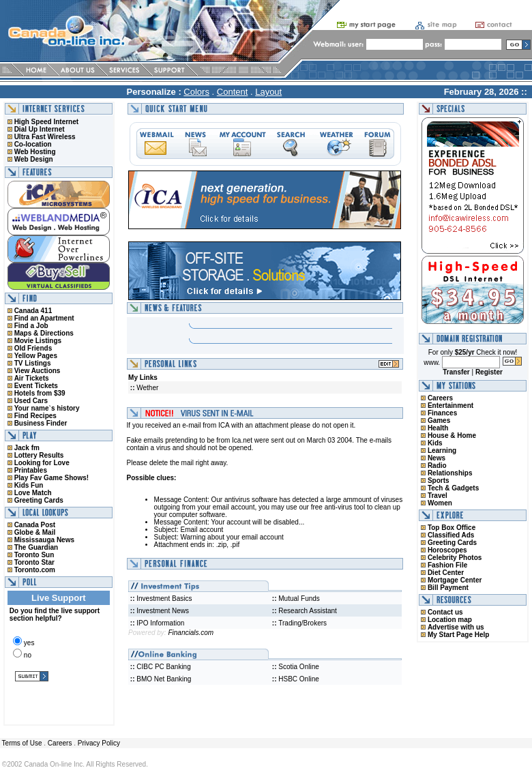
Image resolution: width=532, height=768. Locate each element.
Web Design (34, 159)
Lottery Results (39, 455)
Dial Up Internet (40, 129)
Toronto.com (35, 570)
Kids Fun (29, 485)
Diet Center (446, 573)
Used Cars (31, 401)
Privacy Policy (99, 743)
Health (438, 428)
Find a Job (31, 326)
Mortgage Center (455, 580)
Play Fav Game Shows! (52, 478)
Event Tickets (36, 386)
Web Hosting (35, 152)
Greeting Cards (39, 500)
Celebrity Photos (455, 558)
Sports (439, 481)
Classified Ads (451, 535)
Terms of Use (21, 743)
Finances (442, 413)
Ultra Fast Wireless (45, 137)
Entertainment (450, 405)
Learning (442, 451)
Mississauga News (44, 540)
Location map (450, 620)
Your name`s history (47, 408)
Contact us (445, 612)
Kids (435, 443)
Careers (440, 398)
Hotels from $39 (40, 393)
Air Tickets (32, 378)
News (437, 458)
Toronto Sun (34, 555)
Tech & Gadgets (453, 488)
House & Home (452, 435)
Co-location (33, 144)
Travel (438, 496)
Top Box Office (452, 528)
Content (233, 92)
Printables (31, 470)
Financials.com (191, 633)
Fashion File (447, 565)
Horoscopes (447, 550)
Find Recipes (35, 416)
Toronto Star (34, 562)
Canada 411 (33, 311)
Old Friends (33, 348)
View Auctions (38, 371)
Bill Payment (448, 588)
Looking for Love (42, 463)
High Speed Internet (46, 122)
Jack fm (27, 448)
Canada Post (35, 525)
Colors (196, 92)
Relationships (450, 473)
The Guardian (36, 547)
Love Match (33, 493)
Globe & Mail (35, 532)
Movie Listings (38, 341)
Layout (268, 92)
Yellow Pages (36, 356)
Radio (437, 466)
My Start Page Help (459, 635)
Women (440, 503)
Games (439, 420)
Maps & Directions (44, 333)
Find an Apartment (44, 318)
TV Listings (33, 363)
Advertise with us (456, 627)
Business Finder (41, 423)
